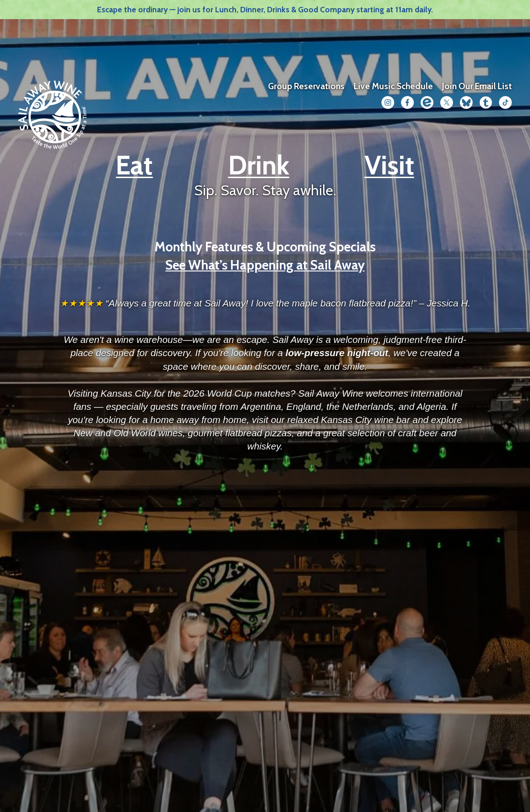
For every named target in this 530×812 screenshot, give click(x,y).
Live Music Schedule (393, 86)
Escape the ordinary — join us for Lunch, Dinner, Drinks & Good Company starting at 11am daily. (265, 9)
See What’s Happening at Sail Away (265, 265)
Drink (259, 165)
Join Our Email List (477, 86)
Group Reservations (306, 86)
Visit (389, 165)
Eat (134, 165)
